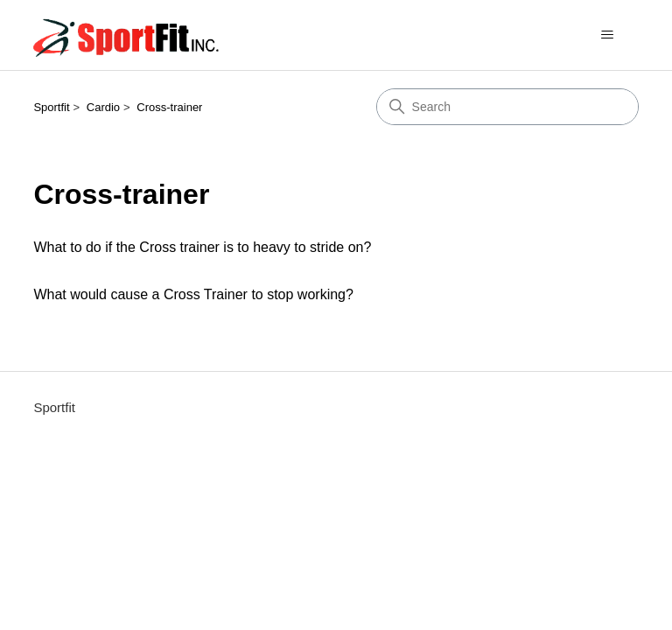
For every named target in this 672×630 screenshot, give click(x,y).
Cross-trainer (169, 107)
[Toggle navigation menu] (608, 35)
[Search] (507, 107)
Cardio (103, 107)
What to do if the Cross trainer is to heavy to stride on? (202, 247)
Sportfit (51, 107)
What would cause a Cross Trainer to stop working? (193, 294)
